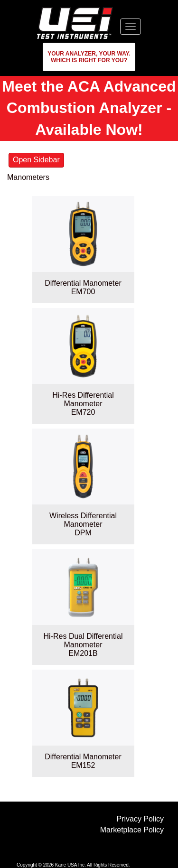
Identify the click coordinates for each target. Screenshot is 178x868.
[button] (89, 57)
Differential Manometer (83, 283)
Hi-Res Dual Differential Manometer (83, 640)
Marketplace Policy (132, 830)
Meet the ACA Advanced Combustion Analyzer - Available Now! (89, 108)
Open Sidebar (36, 160)
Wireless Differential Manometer (83, 520)
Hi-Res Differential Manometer (83, 399)
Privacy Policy (140, 819)
